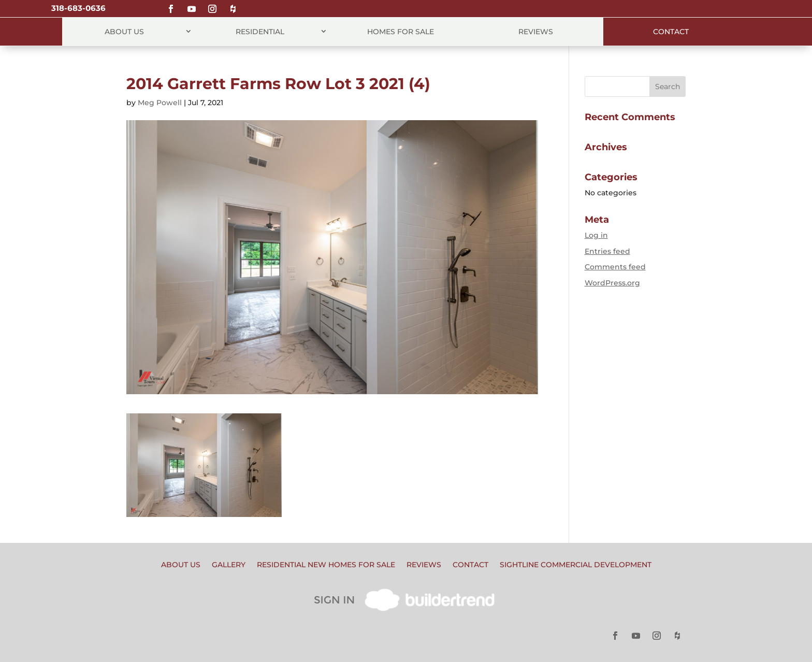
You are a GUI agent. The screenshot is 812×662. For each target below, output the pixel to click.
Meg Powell (160, 103)
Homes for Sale (401, 32)
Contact (671, 32)
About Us (124, 32)
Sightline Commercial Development (576, 565)
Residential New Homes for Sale (326, 565)
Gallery (229, 565)
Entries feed (607, 251)
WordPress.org (612, 283)
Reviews (536, 32)
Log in (596, 235)
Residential (260, 32)
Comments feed (615, 267)
